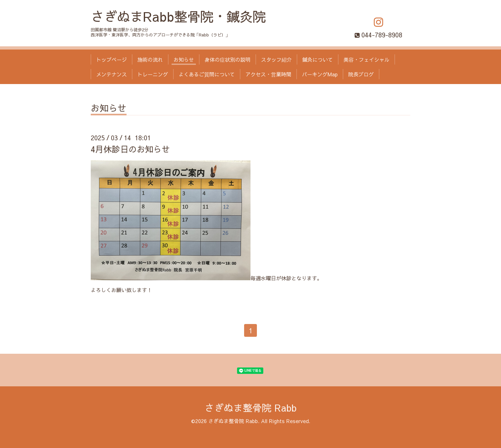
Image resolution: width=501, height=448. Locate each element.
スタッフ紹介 (276, 59)
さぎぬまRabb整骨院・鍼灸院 (178, 16)
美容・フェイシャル (366, 59)
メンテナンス (112, 74)
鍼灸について (318, 59)
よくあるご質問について (207, 74)
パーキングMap (320, 74)
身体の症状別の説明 (227, 59)
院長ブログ (361, 74)
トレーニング (153, 74)
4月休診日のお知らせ (130, 149)
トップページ (112, 59)
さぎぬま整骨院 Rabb (250, 408)
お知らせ (184, 59)
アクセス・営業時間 (268, 74)
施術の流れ (150, 59)
